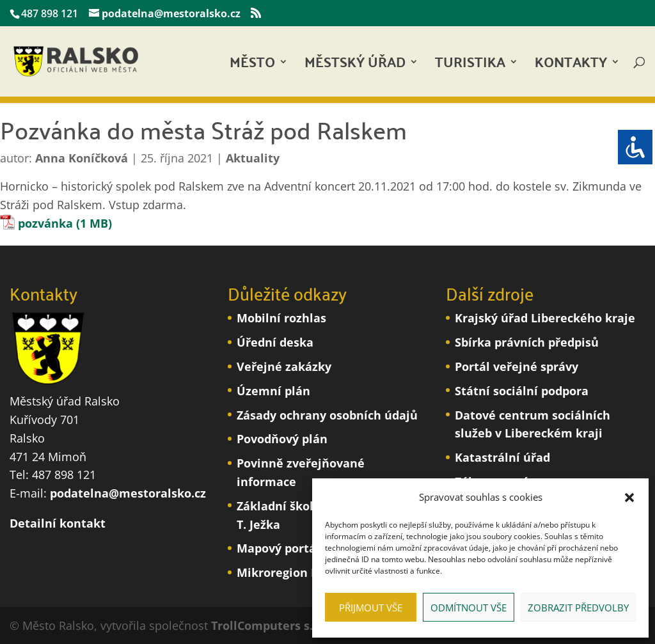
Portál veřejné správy (517, 366)
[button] (629, 498)
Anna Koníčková (82, 158)
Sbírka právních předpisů (527, 342)
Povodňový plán (282, 439)
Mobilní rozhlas (281, 318)
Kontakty (571, 66)
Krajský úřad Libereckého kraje (545, 318)
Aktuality (253, 158)
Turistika (470, 66)
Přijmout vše (371, 608)
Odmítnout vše (469, 608)
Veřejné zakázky (284, 366)
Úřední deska (275, 342)
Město (252, 66)
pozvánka (45, 223)
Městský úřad (355, 66)
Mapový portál (278, 548)
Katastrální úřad (502, 457)
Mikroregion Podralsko (302, 572)
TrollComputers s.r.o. (271, 625)
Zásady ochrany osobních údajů (327, 415)
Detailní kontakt (58, 523)
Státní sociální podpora (522, 391)
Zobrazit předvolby (578, 608)
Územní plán (273, 391)
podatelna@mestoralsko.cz (128, 493)
